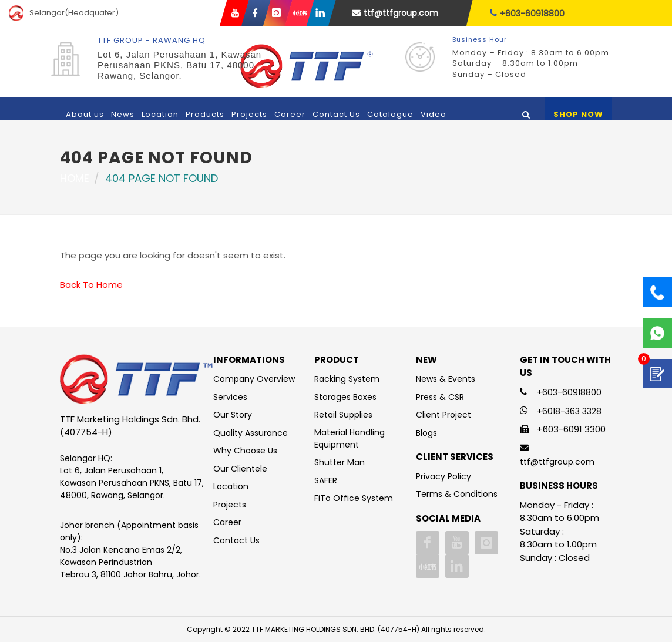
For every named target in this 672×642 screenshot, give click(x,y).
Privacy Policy (443, 476)
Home (75, 178)
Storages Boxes (345, 397)
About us (85, 114)
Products (205, 114)
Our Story (233, 415)
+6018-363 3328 (569, 411)
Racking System (347, 379)
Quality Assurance (251, 433)
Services (230, 397)
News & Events (446, 379)
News (123, 114)
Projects (249, 114)
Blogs (426, 433)
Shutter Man (340, 462)
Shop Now (578, 114)
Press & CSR (440, 397)
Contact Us (336, 114)
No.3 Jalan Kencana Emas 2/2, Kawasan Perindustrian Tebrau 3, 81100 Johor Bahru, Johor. (130, 562)
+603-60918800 (527, 13)
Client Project (443, 415)
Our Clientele (240, 469)
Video (434, 114)
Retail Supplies (343, 415)
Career (290, 114)
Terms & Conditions (457, 494)
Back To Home (91, 285)
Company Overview (254, 379)
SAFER (326, 480)
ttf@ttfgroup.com (395, 13)
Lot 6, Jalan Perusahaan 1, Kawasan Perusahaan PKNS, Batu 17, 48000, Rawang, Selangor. (179, 65)
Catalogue (390, 114)
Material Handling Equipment (350, 438)
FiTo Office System (354, 498)
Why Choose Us (245, 451)
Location (160, 114)
